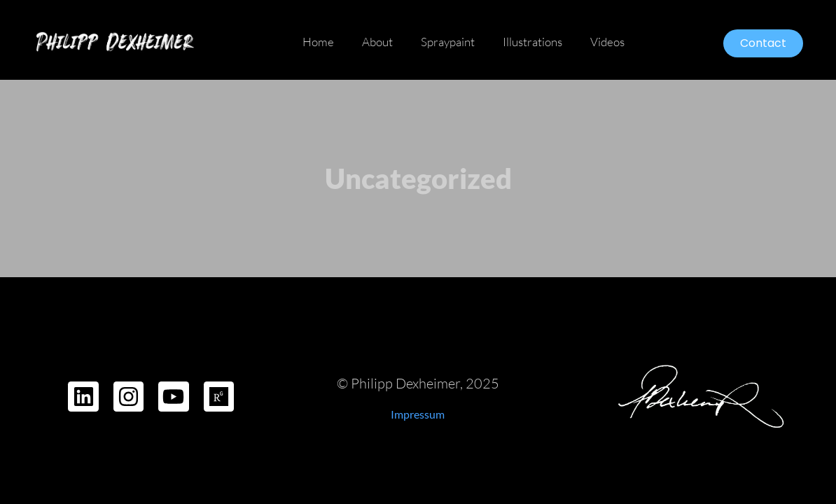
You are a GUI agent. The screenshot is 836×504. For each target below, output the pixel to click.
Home (318, 42)
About (377, 42)
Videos (607, 42)
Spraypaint (448, 42)
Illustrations (532, 42)
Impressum (418, 414)
